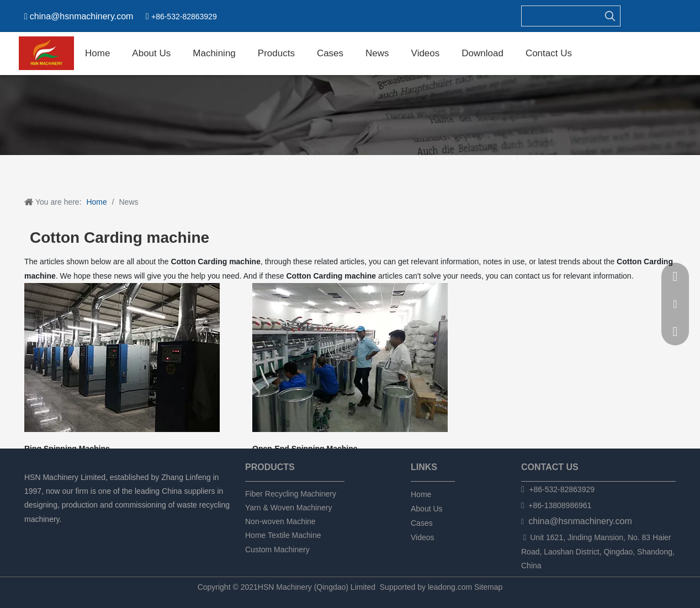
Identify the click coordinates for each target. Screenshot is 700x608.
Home (421, 494)
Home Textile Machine (283, 535)
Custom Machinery (277, 550)
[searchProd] (561, 16)
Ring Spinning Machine (67, 449)
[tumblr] (87, 534)
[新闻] (350, 115)
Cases (422, 523)
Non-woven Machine (280, 521)
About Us (427, 509)
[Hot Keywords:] (610, 16)
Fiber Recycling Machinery (291, 494)
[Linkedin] (50, 534)
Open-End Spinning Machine (305, 449)
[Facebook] (31, 534)
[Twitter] (69, 534)
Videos (423, 537)
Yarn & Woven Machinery (288, 508)
